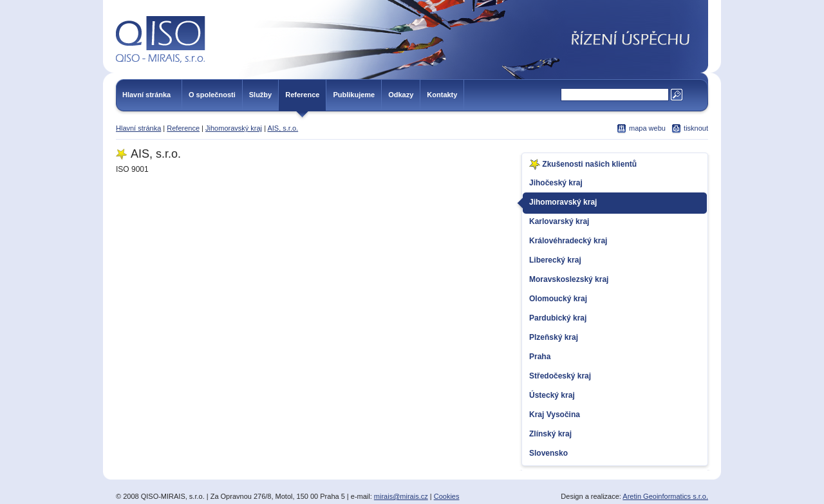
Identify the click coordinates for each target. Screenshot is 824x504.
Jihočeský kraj (556, 183)
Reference (302, 95)
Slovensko (548, 453)
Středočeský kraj (560, 376)
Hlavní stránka (146, 95)
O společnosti (212, 95)
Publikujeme (354, 95)
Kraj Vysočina (555, 415)
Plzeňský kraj (554, 337)
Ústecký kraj (552, 395)
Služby (260, 95)
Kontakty (442, 95)
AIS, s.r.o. (283, 128)
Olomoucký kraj (558, 299)
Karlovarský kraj (559, 221)
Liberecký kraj (555, 260)
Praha (540, 357)
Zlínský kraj (550, 434)
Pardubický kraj (558, 318)
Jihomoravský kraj (234, 128)
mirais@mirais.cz (401, 496)
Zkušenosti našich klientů (583, 164)
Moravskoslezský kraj (569, 279)
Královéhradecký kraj (568, 241)
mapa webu (647, 128)
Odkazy (401, 95)
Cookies (447, 496)
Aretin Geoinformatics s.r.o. (665, 496)
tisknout (696, 128)
